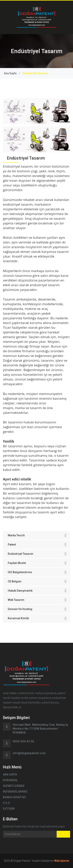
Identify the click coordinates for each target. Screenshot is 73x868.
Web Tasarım (37, 600)
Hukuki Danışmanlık (37, 591)
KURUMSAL (10, 780)
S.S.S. (7, 803)
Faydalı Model (37, 563)
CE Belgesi (37, 581)
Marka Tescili (37, 535)
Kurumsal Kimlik (37, 618)
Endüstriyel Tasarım (37, 554)
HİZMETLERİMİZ (14, 786)
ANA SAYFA (10, 774)
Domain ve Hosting (37, 609)
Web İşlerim (62, 861)
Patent (37, 545)
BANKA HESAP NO (14, 797)
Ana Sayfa (10, 73)
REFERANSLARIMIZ (15, 792)
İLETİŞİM (9, 809)
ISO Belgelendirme (37, 572)
